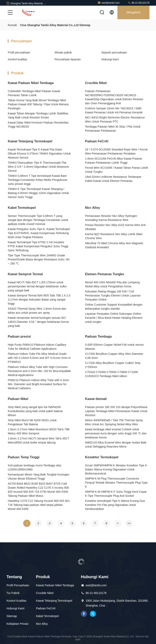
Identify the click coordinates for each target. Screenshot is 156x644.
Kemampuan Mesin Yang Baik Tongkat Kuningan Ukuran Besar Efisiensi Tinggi (38, 477)
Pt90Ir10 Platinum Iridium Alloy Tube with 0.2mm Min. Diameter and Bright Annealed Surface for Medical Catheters (38, 384)
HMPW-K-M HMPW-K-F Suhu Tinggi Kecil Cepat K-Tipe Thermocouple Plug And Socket (116, 494)
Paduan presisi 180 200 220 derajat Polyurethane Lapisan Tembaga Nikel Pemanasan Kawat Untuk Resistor (116, 411)
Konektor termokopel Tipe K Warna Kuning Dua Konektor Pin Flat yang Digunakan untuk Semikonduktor (115, 505)
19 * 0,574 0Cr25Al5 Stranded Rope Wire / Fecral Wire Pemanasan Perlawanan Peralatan (116, 151)
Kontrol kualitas (17, 59)
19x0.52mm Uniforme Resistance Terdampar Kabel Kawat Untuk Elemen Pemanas (113, 179)
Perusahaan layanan (68, 59)
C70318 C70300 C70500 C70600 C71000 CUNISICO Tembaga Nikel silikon (112, 374)
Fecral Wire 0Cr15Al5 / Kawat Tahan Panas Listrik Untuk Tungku (117, 170)
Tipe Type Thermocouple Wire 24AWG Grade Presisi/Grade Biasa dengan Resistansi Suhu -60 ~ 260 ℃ (39, 259)
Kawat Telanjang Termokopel (30, 141)
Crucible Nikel (96, 83)
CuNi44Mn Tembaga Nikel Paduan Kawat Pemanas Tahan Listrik (34, 93)
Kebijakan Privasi (17, 624)
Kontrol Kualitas (16, 601)
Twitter (93, 614)
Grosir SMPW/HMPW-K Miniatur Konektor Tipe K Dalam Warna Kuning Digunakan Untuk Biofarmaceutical (116, 469)
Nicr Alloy (93, 208)
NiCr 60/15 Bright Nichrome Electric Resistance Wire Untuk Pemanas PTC (115, 119)
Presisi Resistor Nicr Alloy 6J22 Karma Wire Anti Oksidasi (115, 227)
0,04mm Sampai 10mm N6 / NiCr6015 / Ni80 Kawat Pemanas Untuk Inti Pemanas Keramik (114, 110)
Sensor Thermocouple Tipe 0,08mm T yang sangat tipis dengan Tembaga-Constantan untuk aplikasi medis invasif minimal (38, 220)
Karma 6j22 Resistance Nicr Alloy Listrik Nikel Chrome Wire (114, 236)
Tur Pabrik (13, 593)
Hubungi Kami (15, 608)
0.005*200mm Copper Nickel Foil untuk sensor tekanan (114, 347)
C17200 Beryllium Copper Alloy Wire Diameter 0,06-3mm (114, 356)
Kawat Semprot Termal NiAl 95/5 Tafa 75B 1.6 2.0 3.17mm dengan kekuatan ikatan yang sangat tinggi (39, 300)
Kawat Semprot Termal (25, 274)
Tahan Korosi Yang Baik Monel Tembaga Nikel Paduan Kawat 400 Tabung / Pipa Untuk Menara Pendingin (38, 104)
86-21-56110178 (139, 3)
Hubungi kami (110, 59)
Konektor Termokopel (102, 457)
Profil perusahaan (19, 52)
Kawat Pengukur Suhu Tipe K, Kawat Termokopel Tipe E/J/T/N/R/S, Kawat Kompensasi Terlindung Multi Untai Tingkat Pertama (39, 233)
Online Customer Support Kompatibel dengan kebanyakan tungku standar (114, 307)
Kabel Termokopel (22, 208)
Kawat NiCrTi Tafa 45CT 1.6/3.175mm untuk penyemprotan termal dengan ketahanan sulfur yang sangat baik (37, 286)
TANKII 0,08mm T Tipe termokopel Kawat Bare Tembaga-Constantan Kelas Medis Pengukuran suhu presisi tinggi (37, 180)
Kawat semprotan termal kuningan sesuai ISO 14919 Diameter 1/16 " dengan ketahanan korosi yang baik (38, 322)
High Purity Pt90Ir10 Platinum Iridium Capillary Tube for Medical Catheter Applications (37, 347)
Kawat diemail (96, 399)
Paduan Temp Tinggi (24, 457)
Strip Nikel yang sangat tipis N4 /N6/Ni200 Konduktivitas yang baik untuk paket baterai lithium (35, 411)
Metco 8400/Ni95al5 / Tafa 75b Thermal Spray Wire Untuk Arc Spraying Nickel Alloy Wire (114, 422)
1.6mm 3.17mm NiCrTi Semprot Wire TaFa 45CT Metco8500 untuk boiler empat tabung (38, 440)
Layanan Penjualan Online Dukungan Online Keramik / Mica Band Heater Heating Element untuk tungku (114, 318)
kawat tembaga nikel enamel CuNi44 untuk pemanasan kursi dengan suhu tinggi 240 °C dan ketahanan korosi (116, 433)
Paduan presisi (19, 336)
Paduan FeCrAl (97, 141)
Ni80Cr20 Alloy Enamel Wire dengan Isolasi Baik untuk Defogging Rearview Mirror (116, 445)
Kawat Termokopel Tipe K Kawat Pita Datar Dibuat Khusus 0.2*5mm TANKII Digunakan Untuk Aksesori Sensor (39, 154)
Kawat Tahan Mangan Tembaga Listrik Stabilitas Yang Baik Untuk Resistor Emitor (38, 115)
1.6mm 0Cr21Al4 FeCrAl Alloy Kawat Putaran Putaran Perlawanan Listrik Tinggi (114, 161)
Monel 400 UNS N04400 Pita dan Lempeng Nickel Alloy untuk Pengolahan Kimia (112, 284)
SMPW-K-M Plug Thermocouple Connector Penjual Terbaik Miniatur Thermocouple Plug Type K (116, 483)
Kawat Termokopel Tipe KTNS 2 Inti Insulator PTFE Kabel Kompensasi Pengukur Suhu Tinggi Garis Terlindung (38, 246)
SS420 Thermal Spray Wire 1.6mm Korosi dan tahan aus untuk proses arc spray (37, 311)
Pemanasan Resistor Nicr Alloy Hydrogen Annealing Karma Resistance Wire (111, 218)
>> (129, 523)
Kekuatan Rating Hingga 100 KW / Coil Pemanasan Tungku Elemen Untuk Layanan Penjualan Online (113, 295)
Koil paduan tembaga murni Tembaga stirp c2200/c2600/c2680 (34, 467)
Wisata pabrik (63, 52)
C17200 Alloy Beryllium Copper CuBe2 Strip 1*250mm (113, 365)
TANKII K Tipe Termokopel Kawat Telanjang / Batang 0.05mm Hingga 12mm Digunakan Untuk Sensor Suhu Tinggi (38, 193)
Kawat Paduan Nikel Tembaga (31, 83)
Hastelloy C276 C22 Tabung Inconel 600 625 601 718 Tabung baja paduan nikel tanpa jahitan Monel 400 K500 (39, 505)
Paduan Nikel (18, 399)
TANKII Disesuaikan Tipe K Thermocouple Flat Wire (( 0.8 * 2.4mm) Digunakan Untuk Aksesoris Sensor (38, 167)
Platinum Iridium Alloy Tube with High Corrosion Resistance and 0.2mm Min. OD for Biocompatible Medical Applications (39, 371)
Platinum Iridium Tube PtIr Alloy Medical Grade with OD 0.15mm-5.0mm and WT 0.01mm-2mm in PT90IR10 (39, 358)
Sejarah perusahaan (114, 52)
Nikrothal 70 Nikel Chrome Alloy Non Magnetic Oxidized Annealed (114, 245)
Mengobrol (133, 13)
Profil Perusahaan (18, 585)
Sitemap (12, 616)
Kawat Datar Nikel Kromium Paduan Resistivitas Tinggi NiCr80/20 (38, 125)
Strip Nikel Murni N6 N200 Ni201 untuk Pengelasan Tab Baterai (32, 422)
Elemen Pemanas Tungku (105, 274)
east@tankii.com (109, 3)
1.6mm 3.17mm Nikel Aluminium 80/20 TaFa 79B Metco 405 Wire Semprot (38, 431)
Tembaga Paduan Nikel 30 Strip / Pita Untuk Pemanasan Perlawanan (113, 129)
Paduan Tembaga (98, 336)
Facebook (84, 614)
